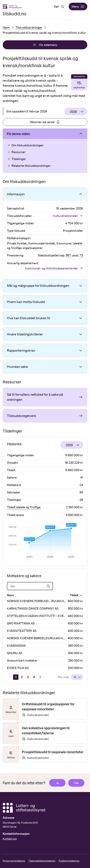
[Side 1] (16, 677)
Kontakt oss (10, 839)
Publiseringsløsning (69, 861)
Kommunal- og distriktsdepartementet (54, 268)
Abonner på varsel (45, 122)
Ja (57, 783)
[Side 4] (34, 677)
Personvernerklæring (14, 861)
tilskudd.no (15, 14)
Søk (59, 7)
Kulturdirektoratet (68, 216)
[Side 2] (22, 677)
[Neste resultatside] (40, 677)
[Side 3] (28, 677)
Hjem (6, 27)
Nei (76, 783)
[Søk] (30, 586)
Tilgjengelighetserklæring (42, 861)
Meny (78, 7)
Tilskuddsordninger (29, 27)
